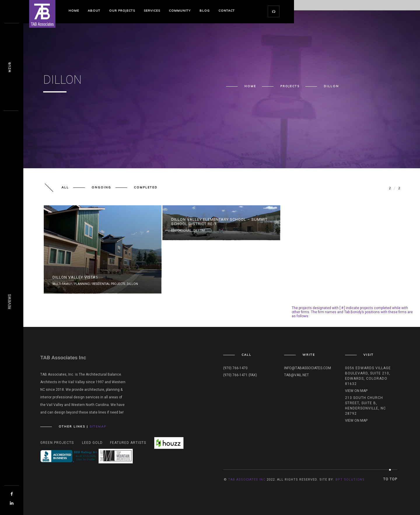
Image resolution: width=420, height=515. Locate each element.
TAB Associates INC (247, 480)
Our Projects (122, 11)
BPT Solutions (350, 480)
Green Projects (57, 443)
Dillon (132, 284)
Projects (290, 86)
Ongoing (101, 188)
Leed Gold (92, 443)
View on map (356, 391)
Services (152, 11)
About (94, 11)
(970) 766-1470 (235, 368)
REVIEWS (10, 302)
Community (180, 11)
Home (74, 11)
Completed (146, 188)
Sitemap (98, 426)
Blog (205, 11)
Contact (227, 11)
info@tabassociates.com (308, 368)
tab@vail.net (296, 375)
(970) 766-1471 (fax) (240, 375)
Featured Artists (128, 443)
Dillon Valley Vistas (75, 277)
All (65, 188)
